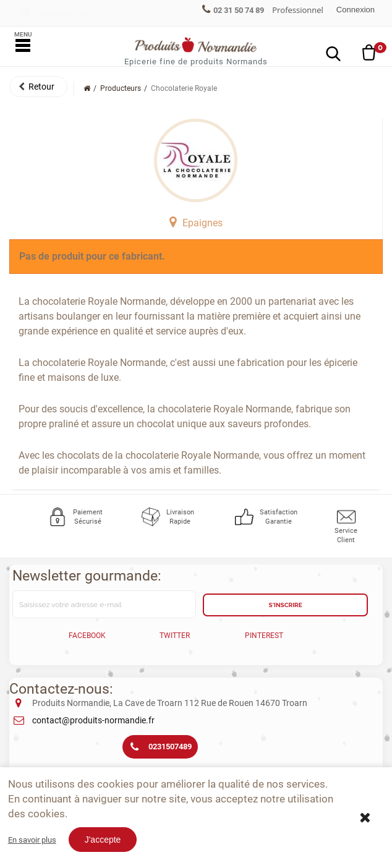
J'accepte (103, 840)
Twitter (175, 636)
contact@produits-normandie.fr (93, 720)
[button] (38, 87)
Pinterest (264, 636)
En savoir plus (32, 840)
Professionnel (298, 10)
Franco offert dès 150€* (66, 14)
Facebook (87, 636)
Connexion (356, 10)
